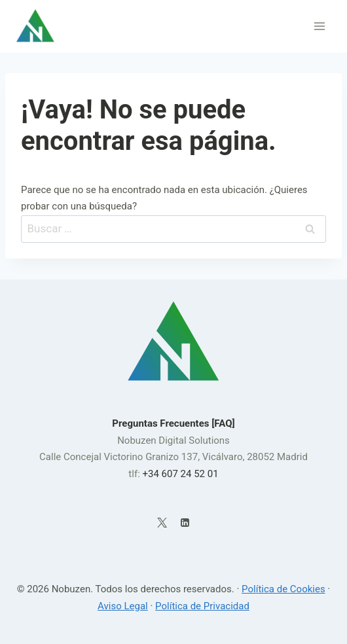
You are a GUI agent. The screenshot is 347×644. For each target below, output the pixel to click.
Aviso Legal (123, 606)
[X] (162, 522)
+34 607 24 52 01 (180, 474)
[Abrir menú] (319, 26)
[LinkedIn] (185, 522)
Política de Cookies (283, 589)
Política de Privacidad (202, 606)
